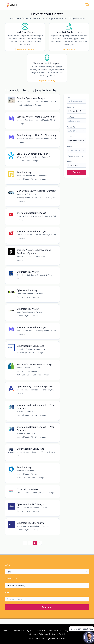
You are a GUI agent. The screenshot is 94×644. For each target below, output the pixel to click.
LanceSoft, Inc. (23, 456)
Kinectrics (21, 277)
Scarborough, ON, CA (25, 356)
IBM (18, 498)
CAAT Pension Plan (24, 371)
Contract (29, 102)
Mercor (19, 120)
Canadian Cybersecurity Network (61, 630)
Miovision (20, 475)
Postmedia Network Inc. (26, 177)
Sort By (70, 161)
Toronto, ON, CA (42, 259)
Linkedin (16, 630)
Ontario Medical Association (28, 513)
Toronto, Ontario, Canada (45, 158)
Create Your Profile (25, 49)
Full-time (29, 158)
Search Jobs (69, 49)
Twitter (6, 630)
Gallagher (20, 195)
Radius (69, 147)
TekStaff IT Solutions (25, 352)
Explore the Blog (47, 80)
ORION (19, 158)
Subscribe (47, 613)
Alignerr (20, 102)
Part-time (29, 120)
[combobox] (76, 111)
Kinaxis (19, 218)
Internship (43, 177)
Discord (39, 630)
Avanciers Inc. (22, 394)
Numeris (20, 416)
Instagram (28, 630)
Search (76, 172)
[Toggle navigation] (87, 5)
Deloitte (20, 259)
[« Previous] (25, 548)
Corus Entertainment (25, 296)
